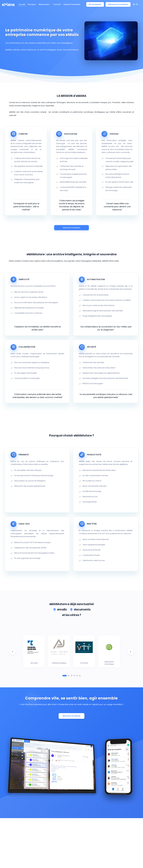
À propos (32, 4)
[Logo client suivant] (130, 652)
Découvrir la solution (118, 4)
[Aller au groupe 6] (80, 676)
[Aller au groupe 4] (74, 676)
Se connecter (95, 4)
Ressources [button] (44, 4)
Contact (57, 4)
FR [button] (137, 4)
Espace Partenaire (72, 4)
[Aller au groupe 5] (77, 676)
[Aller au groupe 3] (71, 676)
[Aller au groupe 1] (65, 676)
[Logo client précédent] (13, 652)
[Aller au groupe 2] (69, 676)
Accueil (22, 4)
